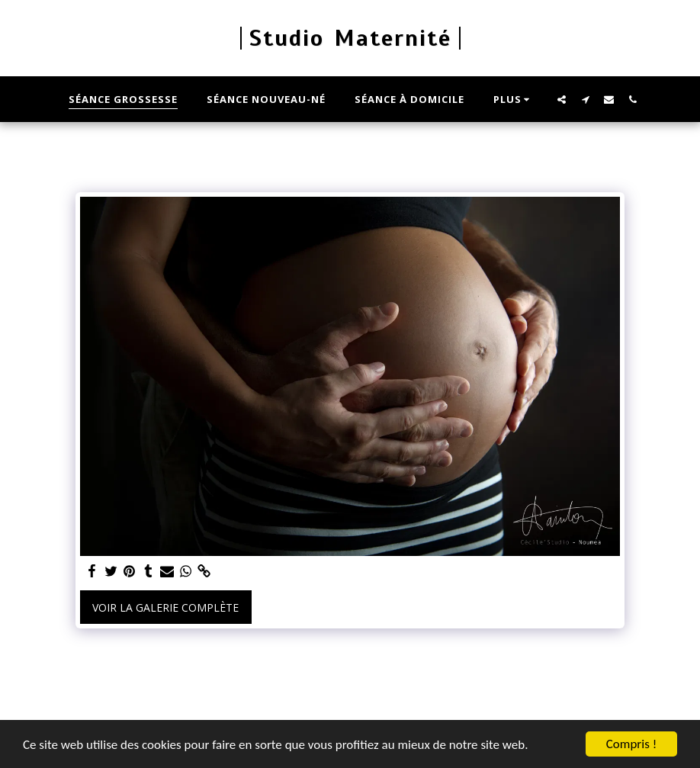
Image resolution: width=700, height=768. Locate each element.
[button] (562, 99)
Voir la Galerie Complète (165, 607)
